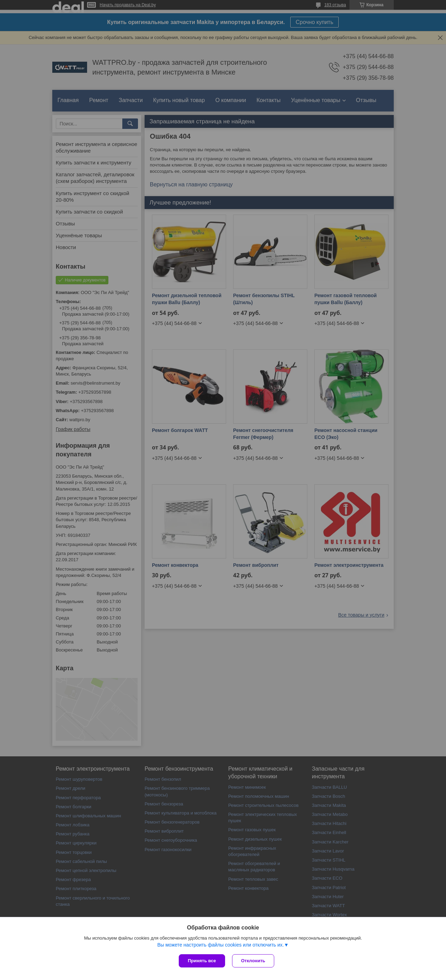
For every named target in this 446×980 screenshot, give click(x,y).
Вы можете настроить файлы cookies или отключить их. (220, 945)
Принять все (202, 961)
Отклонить (253, 961)
